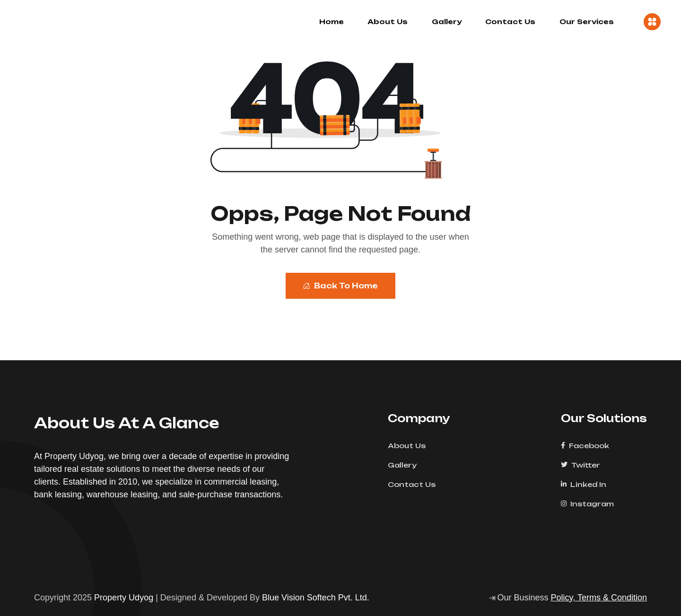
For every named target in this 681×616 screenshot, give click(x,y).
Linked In (587, 484)
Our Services (587, 22)
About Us (388, 22)
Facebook (588, 446)
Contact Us (510, 22)
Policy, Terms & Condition (599, 598)
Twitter (584, 465)
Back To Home (340, 286)
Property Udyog (124, 598)
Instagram (590, 504)
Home (332, 22)
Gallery (447, 22)
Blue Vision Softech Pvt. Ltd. (316, 598)
